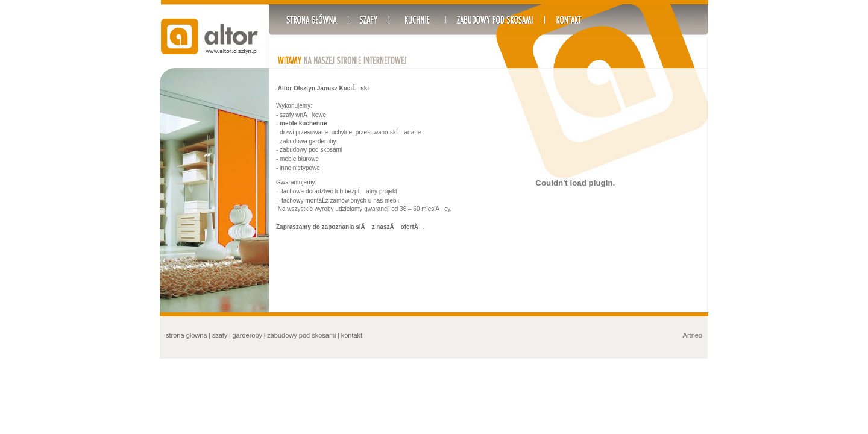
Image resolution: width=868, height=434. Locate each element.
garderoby (248, 335)
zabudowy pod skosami (301, 335)
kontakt (352, 335)
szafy (220, 335)
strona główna (187, 335)
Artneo (693, 335)
